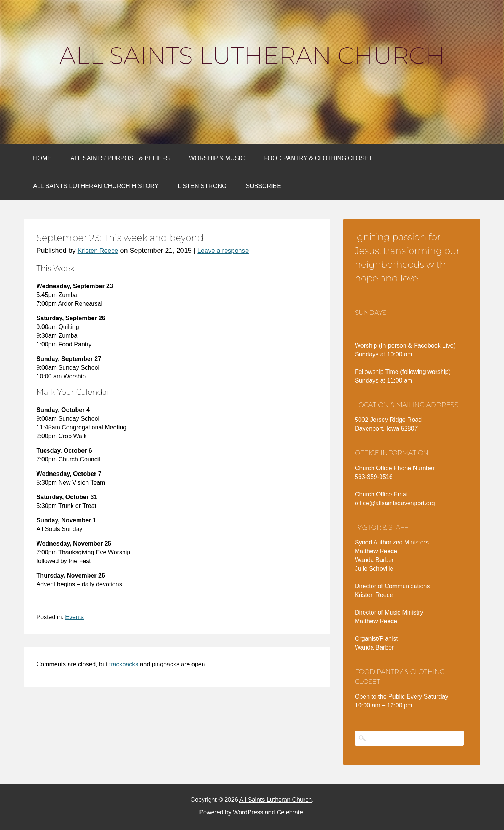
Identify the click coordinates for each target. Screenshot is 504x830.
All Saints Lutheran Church (252, 56)
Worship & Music (217, 158)
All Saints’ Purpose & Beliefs (120, 158)
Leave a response (223, 251)
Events (74, 617)
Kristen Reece (98, 251)
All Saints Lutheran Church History (96, 186)
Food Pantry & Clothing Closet (318, 158)
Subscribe (263, 186)
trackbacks (124, 664)
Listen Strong (202, 186)
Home (42, 158)
